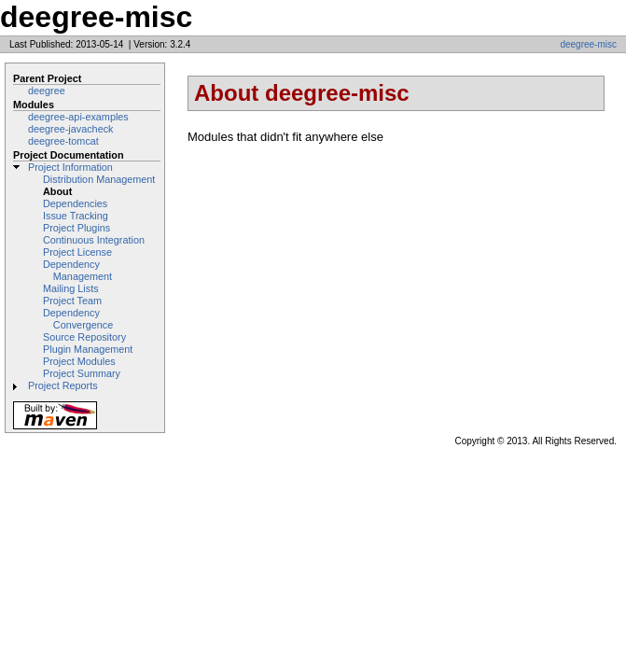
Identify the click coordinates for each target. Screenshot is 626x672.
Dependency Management (77, 270)
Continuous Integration (94, 240)
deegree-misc (588, 44)
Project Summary (82, 373)
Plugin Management (88, 349)
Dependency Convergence (78, 319)
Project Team (72, 301)
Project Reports (63, 385)
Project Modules (79, 361)
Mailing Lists (71, 288)
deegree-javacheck (71, 129)
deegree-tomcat (63, 141)
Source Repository (84, 337)
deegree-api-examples (78, 117)
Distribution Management (99, 179)
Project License (77, 252)
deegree (47, 91)
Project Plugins (77, 228)
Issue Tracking (76, 216)
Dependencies (75, 203)
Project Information (70, 167)
